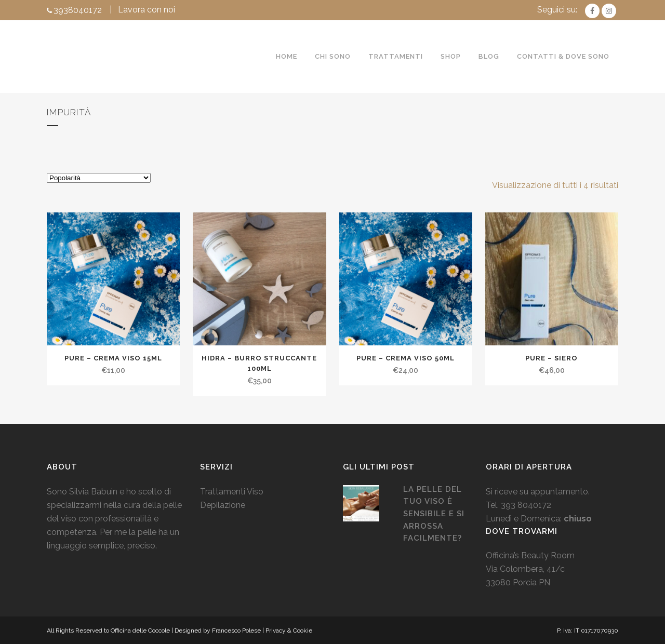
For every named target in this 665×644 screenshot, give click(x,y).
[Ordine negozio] (99, 178)
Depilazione (223, 505)
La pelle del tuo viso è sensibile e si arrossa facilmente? (434, 514)
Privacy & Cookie (289, 630)
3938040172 (78, 10)
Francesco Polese (236, 630)
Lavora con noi (147, 10)
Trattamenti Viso (232, 492)
